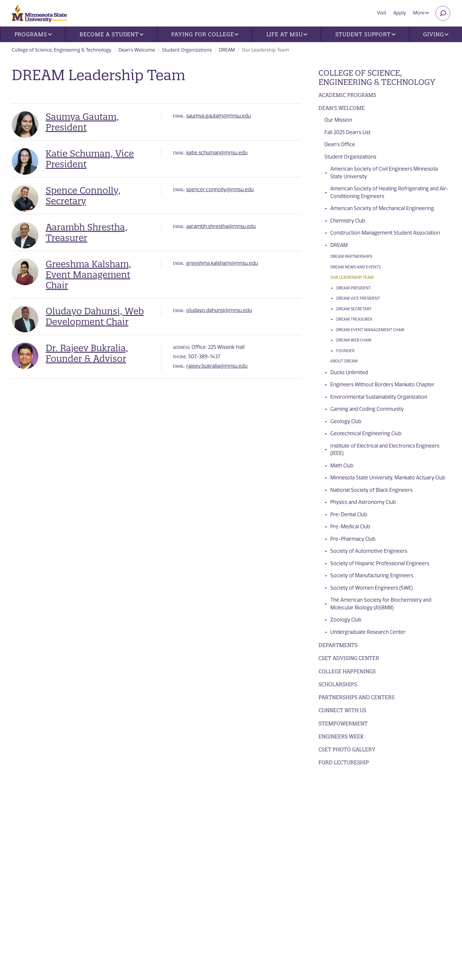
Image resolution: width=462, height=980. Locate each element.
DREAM (227, 50)
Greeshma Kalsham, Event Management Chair (88, 275)
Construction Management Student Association (385, 233)
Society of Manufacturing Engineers (372, 575)
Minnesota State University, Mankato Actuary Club (388, 478)
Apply (400, 13)
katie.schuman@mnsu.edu (217, 153)
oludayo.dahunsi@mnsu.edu (219, 310)
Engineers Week (341, 736)
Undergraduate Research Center (368, 632)
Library (146, 848)
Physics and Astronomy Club (363, 502)
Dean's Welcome (137, 50)
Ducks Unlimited (349, 372)
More (421, 13)
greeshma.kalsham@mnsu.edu (222, 263)
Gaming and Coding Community (367, 409)
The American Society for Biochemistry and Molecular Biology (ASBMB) (381, 604)
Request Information (398, 834)
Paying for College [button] (205, 34)
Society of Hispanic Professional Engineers (380, 563)
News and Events (159, 801)
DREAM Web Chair (354, 340)
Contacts (148, 837)
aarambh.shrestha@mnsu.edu (221, 226)
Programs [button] (33, 34)
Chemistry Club (348, 221)
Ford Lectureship (344, 762)
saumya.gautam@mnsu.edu (218, 116)
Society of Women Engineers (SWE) (372, 588)
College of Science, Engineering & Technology (62, 50)
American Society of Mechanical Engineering (382, 208)
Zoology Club (346, 620)
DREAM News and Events (355, 267)
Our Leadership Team (352, 277)
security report (164, 925)
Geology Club (346, 421)
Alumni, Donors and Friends (285, 825)
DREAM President (354, 288)
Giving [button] (436, 34)
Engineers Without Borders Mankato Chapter (382, 385)
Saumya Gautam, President (82, 122)
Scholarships (338, 684)
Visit (382, 13)
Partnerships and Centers (357, 697)
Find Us (145, 825)
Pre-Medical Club (350, 527)
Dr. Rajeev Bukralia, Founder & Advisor (87, 353)
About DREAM (344, 361)
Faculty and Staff (272, 837)
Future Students (271, 801)
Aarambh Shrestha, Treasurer (86, 232)
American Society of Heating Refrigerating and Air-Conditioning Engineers (389, 192)
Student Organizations (187, 50)
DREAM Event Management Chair (370, 330)
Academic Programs (347, 95)
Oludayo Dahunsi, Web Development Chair (95, 316)
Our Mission (338, 120)
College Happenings (347, 671)
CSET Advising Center (349, 658)
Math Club (342, 466)
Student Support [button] (365, 34)
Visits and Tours (391, 812)
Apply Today (384, 855)
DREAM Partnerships (351, 256)
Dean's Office (340, 144)
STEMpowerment (343, 724)
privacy (138, 925)
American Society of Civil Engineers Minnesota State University (384, 173)
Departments (338, 645)
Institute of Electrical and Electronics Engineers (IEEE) (385, 450)
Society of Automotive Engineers (369, 551)
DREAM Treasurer (354, 319)
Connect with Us (342, 710)
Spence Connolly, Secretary (83, 196)
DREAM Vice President (358, 298)
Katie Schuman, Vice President (90, 159)
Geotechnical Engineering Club (366, 433)
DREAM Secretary (354, 309)
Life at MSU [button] (287, 34)
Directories (151, 813)
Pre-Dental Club (349, 514)
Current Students (272, 813)
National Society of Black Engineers (371, 490)
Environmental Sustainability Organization (379, 397)
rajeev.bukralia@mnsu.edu (217, 366)
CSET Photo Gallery (347, 749)
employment (153, 860)
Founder (345, 351)
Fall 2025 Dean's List (347, 132)
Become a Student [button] (112, 34)
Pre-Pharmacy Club (353, 539)
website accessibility (205, 925)
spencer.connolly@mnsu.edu (220, 189)
